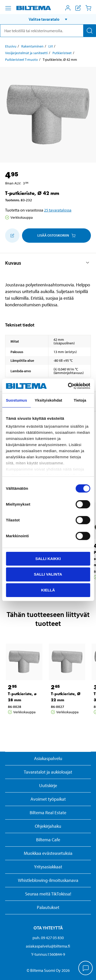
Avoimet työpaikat (48, 799)
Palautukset (48, 907)
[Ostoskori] (88, 8)
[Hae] (90, 31)
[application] (86, 969)
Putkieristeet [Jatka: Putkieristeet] (62, 53)
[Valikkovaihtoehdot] (8, 8)
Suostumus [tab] (17, 400)
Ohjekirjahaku (48, 826)
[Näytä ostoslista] (78, 8)
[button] (48, 19)
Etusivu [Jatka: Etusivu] (11, 46)
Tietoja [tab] (80, 400)
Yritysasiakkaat (48, 867)
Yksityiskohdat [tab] (49, 400)
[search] (48, 31)
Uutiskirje (48, 785)
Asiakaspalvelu (48, 758)
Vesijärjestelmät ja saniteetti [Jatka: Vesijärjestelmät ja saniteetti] (26, 53)
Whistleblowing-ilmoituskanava (48, 880)
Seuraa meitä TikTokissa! (48, 894)
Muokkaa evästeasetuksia (48, 853)
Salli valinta (48, 574)
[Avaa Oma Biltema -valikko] (68, 8)
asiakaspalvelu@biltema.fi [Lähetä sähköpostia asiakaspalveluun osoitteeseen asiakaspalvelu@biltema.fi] (48, 946)
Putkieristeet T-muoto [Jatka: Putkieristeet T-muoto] (22, 60)
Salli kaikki (48, 558)
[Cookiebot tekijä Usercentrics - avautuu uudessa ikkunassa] (68, 386)
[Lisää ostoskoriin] (12, 236)
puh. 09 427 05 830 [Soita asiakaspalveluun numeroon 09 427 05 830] (48, 938)
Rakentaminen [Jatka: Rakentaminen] (32, 46)
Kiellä (48, 590)
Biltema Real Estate (48, 813)
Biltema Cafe (48, 840)
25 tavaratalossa (58, 210)
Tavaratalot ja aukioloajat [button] (48, 772)
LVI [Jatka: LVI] (51, 46)
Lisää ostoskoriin (56, 235)
